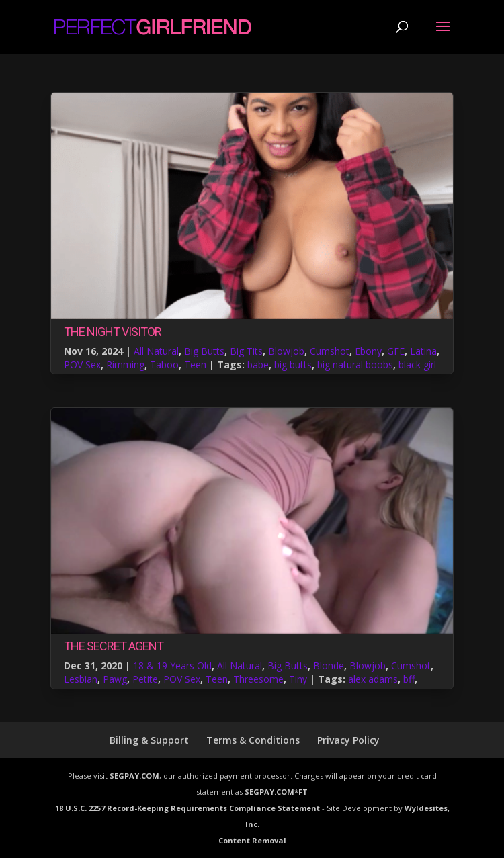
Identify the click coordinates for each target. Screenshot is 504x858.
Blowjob (286, 351)
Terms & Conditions (253, 740)
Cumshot (330, 351)
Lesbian (81, 679)
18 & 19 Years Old (172, 666)
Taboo (164, 364)
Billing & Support (149, 740)
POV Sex (82, 364)
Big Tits (246, 351)
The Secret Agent (114, 646)
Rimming (125, 364)
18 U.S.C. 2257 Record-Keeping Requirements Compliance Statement (187, 808)
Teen (195, 364)
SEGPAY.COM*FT (276, 792)
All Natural (156, 351)
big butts (293, 364)
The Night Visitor (113, 332)
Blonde (329, 666)
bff (409, 679)
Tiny (298, 679)
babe (258, 364)
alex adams (373, 679)
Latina (423, 351)
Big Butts (204, 351)
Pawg (115, 679)
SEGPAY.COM (134, 776)
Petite (145, 679)
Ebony (368, 351)
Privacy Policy (348, 740)
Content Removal (252, 840)
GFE (396, 351)
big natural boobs (355, 364)
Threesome (258, 679)
